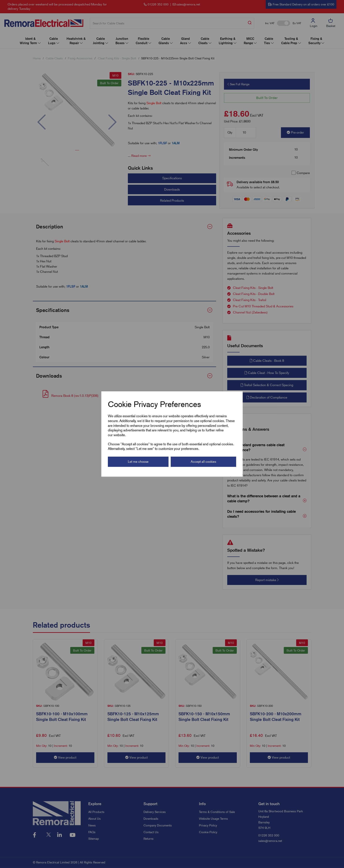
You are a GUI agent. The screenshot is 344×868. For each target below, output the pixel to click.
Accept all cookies (203, 462)
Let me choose (138, 462)
